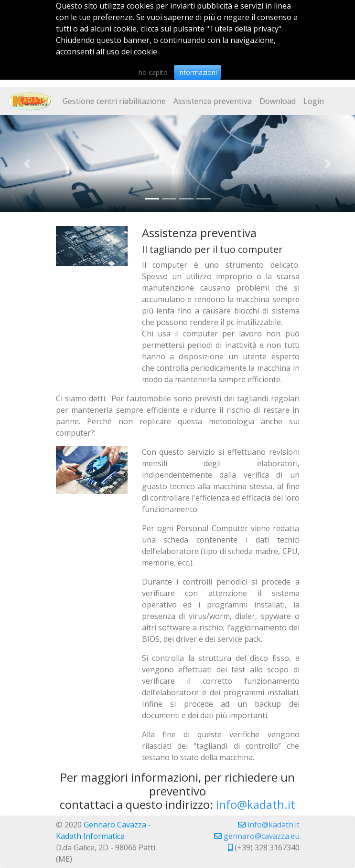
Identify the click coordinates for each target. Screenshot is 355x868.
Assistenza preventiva (213, 101)
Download (278, 101)
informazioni (198, 72)
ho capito (153, 72)
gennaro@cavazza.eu (262, 836)
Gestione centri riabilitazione (114, 101)
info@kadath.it (256, 804)
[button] (27, 163)
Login (314, 101)
